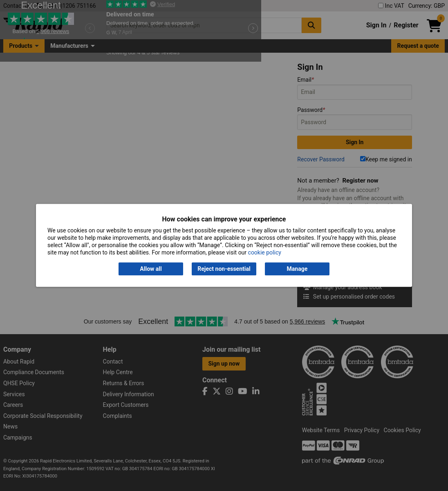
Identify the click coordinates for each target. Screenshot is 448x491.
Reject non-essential (224, 269)
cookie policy (265, 253)
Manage (297, 269)
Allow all (151, 269)
